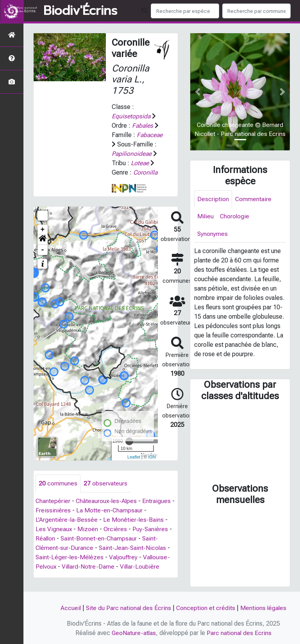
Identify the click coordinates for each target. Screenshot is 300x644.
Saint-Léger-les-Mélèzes (70, 557)
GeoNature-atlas (134, 633)
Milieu (206, 217)
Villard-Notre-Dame (89, 566)
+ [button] (43, 230)
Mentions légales (264, 608)
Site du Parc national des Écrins (128, 608)
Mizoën (88, 529)
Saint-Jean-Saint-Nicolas (134, 548)
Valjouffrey (125, 557)
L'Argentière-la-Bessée (67, 520)
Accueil (70, 608)
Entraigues (158, 501)
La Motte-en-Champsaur (113, 510)
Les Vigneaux (54, 529)
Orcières (116, 529)
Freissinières (57, 510)
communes (58, 483)
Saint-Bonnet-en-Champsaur (100, 538)
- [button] (43, 250)
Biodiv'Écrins (80, 11)
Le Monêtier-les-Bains (134, 520)
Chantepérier (53, 501)
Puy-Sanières (151, 529)
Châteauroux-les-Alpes (107, 501)
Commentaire (254, 199)
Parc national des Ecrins (240, 633)
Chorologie (235, 217)
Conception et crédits (206, 608)
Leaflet (134, 457)
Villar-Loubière (142, 566)
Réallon (46, 538)
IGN (152, 457)
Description (213, 199)
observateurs (105, 483)
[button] (43, 240)
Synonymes (213, 234)
